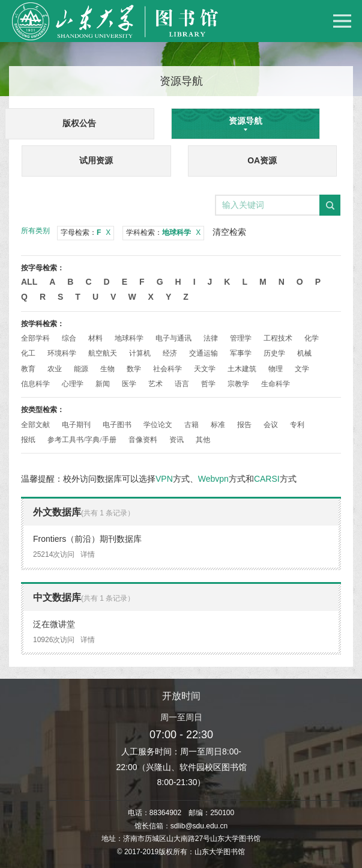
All (29, 282)
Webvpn (213, 479)
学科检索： (163, 232)
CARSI (267, 479)
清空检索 (229, 232)
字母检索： (86, 232)
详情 (88, 554)
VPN (164, 479)
